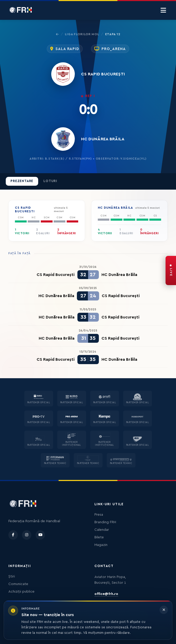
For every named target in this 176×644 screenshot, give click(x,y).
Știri (12, 576)
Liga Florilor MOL (82, 34)
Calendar (102, 530)
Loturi (50, 181)
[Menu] (163, 10)
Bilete (99, 537)
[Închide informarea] (164, 610)
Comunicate (18, 584)
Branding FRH (105, 522)
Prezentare (22, 181)
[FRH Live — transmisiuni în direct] (171, 270)
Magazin (101, 545)
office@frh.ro (106, 594)
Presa (99, 515)
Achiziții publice (21, 592)
